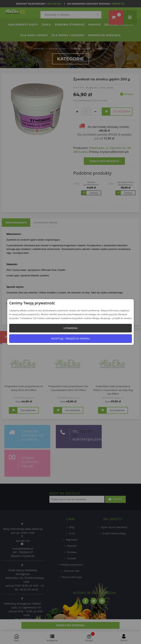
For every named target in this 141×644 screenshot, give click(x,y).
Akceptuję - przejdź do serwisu (70, 339)
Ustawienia (70, 328)
